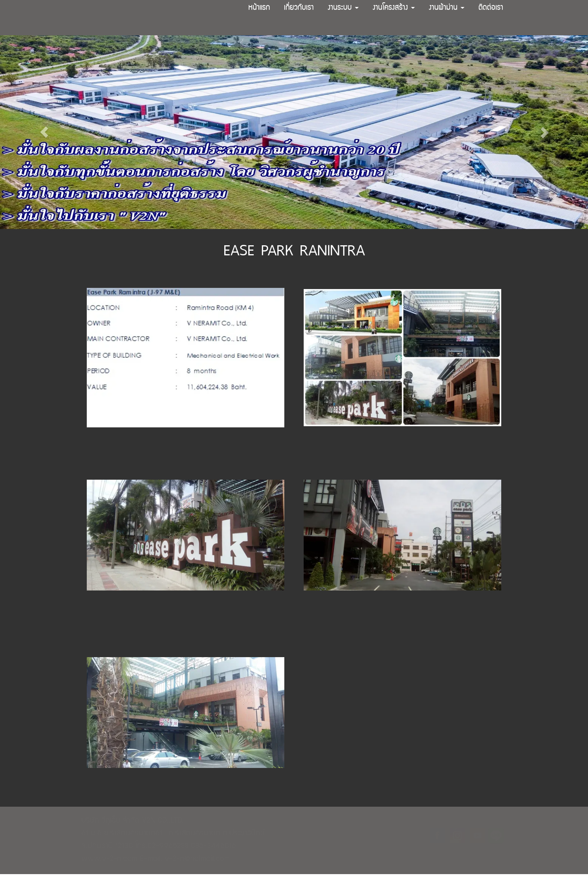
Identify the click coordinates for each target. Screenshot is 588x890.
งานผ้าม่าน (447, 8)
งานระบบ (343, 8)
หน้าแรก (259, 8)
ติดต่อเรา (491, 8)
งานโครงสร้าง (394, 8)
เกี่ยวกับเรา (299, 8)
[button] (44, 132)
